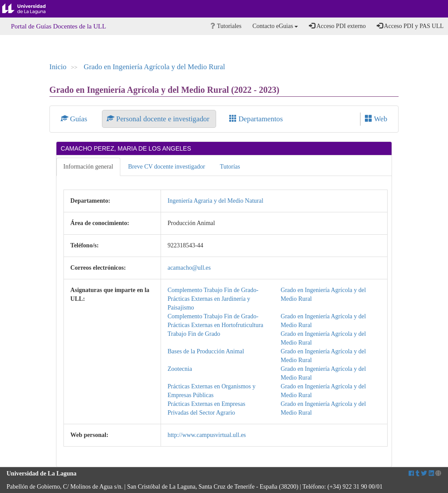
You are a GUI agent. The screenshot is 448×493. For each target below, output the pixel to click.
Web (376, 119)
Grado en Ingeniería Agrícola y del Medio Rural (154, 67)
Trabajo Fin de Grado (194, 334)
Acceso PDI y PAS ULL (410, 26)
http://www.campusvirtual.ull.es (207, 435)
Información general (88, 167)
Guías (75, 119)
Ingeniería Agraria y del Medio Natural (215, 201)
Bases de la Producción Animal (206, 351)
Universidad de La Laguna (31, 9)
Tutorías (230, 167)
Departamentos (256, 119)
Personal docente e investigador (159, 119)
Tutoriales (226, 26)
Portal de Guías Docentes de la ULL (58, 26)
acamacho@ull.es (189, 268)
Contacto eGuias (275, 26)
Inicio (58, 67)
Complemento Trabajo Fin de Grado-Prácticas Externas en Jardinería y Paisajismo (213, 299)
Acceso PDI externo (337, 26)
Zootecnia (180, 369)
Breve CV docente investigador (167, 167)
